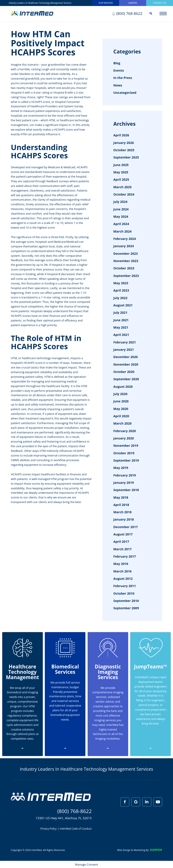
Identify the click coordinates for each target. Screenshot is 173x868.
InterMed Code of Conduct (76, 829)
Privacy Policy (48, 829)
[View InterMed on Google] (136, 802)
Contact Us (159, 3)
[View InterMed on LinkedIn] (147, 802)
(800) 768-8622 (128, 13)
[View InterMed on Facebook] (125, 802)
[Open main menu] (163, 14)
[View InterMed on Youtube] (158, 802)
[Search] (151, 14)
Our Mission (106, 3)
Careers (133, 3)
